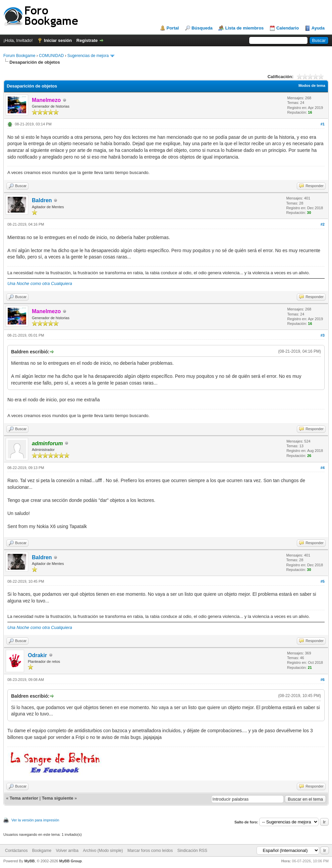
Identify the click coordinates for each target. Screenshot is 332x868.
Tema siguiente (58, 798)
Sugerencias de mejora (88, 56)
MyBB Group (70, 861)
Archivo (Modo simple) (103, 851)
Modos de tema (312, 85)
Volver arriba (67, 851)
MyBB (29, 861)
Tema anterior (24, 798)
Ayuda (318, 28)
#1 (323, 124)
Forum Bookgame (19, 56)
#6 (323, 680)
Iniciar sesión (58, 40)
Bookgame (42, 851)
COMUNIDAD (51, 56)
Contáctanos (16, 851)
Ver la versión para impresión (35, 820)
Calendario (288, 28)
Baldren (42, 200)
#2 (323, 224)
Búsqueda (202, 28)
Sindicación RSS (192, 851)
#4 (323, 468)
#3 (323, 335)
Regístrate (87, 40)
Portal (173, 28)
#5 (323, 581)
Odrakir (37, 655)
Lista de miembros (244, 28)
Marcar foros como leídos (150, 851)
